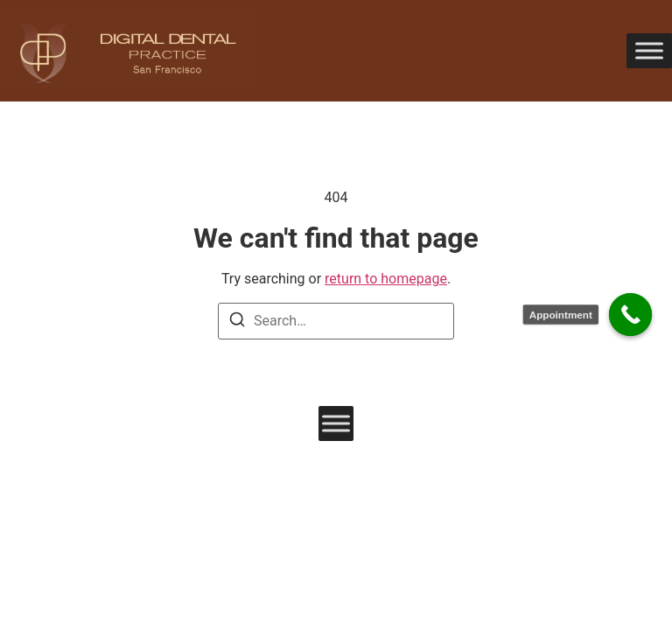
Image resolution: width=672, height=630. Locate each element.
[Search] (237, 322)
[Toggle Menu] (649, 50)
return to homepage (386, 279)
